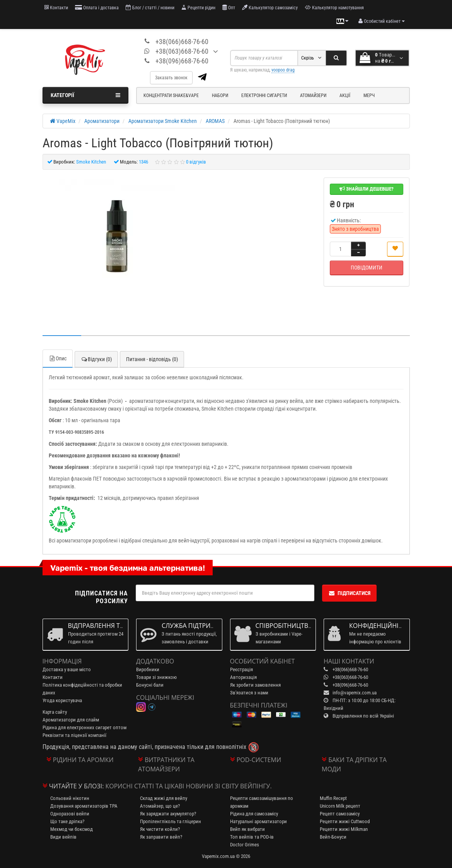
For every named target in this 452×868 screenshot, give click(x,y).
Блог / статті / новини (150, 8)
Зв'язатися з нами (249, 693)
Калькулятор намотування (334, 8)
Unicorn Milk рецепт (340, 806)
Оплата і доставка (97, 8)
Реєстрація (241, 669)
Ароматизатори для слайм (71, 720)
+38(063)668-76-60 (182, 51)
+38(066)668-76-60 (182, 42)
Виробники (148, 669)
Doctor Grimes (245, 845)
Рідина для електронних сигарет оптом (84, 727)
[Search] (336, 58)
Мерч (369, 95)
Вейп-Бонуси (333, 837)
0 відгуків (196, 162)
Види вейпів (63, 837)
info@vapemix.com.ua (355, 693)
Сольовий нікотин (70, 798)
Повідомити (367, 268)
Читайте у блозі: (77, 786)
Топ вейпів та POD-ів (252, 837)
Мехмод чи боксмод (72, 829)
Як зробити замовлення (255, 685)
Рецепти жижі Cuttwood (345, 821)
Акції (345, 95)
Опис (58, 358)
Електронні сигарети (264, 95)
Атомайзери (313, 95)
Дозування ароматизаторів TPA (84, 806)
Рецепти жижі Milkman (344, 829)
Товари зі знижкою (156, 677)
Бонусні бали (150, 685)
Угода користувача (62, 700)
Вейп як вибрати (247, 829)
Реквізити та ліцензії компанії (74, 735)
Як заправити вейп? (161, 837)
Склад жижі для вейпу (164, 798)
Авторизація (243, 677)
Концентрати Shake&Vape (171, 95)
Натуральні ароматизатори (258, 821)
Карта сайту (55, 712)
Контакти (56, 8)
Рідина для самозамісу (254, 814)
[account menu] (382, 21)
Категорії (86, 95)
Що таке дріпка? (67, 821)
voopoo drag (283, 70)
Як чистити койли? (160, 829)
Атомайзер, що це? (160, 806)
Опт (229, 8)
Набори (220, 95)
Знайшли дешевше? (367, 189)
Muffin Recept (333, 798)
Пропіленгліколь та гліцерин (171, 821)
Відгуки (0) (96, 359)
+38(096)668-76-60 (182, 61)
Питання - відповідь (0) (152, 359)
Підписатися (349, 593)
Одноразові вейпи (70, 814)
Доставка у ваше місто (67, 669)
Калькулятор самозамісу (270, 8)
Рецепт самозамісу (340, 814)
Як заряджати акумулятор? (168, 814)
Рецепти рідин (198, 8)
